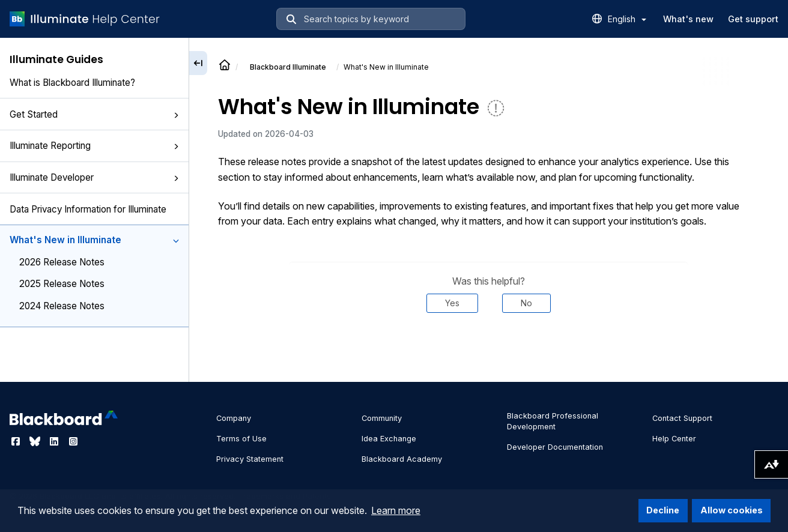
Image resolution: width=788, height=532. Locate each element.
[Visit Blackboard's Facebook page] (17, 441)
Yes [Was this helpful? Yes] (452, 303)
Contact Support (682, 418)
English (627, 19)
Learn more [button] (396, 510)
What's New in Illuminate (94, 240)
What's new (688, 19)
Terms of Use (241, 439)
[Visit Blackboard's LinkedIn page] (55, 441)
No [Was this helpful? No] (526, 303)
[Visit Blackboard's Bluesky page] (36, 441)
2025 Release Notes (62, 284)
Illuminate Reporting (94, 146)
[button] (176, 115)
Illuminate (288, 67)
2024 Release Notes (62, 306)
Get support (753, 19)
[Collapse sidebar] (198, 63)
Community (382, 418)
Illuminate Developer (94, 177)
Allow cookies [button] (732, 510)
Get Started (94, 114)
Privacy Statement (250, 459)
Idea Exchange (389, 439)
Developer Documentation (555, 447)
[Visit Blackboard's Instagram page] (73, 441)
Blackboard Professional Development (553, 421)
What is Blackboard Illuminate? (72, 83)
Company (234, 418)
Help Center (674, 439)
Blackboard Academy (402, 459)
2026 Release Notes (62, 262)
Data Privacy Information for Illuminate (88, 209)
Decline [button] (663, 510)
